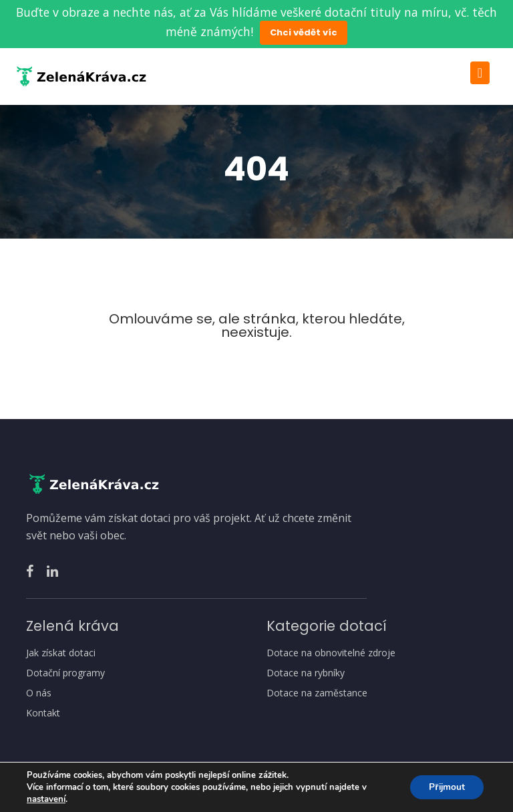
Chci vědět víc (304, 32)
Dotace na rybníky (306, 673)
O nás (39, 693)
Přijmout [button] (445, 787)
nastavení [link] (46, 799)
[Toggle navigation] (480, 73)
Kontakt (43, 713)
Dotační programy (65, 673)
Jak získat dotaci (61, 653)
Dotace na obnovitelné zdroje (331, 653)
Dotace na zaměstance (317, 693)
